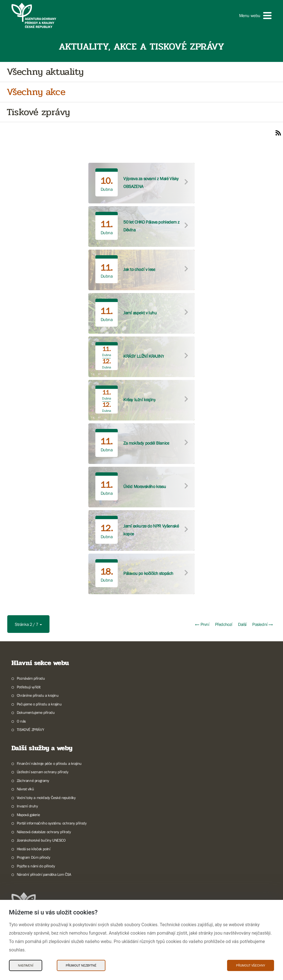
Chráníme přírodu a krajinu (38, 695)
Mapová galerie (28, 815)
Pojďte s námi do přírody (36, 866)
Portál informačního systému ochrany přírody (52, 823)
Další (242, 624)
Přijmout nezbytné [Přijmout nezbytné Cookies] (81, 965)
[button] (255, 16)
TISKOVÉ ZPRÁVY (30, 730)
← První (202, 624)
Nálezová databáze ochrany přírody (44, 832)
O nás (21, 721)
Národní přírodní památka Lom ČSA (44, 874)
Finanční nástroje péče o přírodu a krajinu (49, 763)
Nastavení (26, 965)
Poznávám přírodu (31, 678)
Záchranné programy (33, 781)
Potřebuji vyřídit (29, 687)
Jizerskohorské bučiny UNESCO (41, 840)
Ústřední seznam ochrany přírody (43, 772)
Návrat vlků (25, 789)
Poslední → (263, 624)
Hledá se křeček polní (34, 849)
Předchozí (224, 624)
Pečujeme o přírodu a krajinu (39, 704)
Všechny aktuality (45, 72)
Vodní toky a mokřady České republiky (46, 798)
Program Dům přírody (33, 857)
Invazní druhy (27, 806)
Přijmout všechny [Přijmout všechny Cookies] (251, 965)
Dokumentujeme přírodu (36, 712)
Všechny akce (36, 92)
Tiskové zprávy (38, 112)
